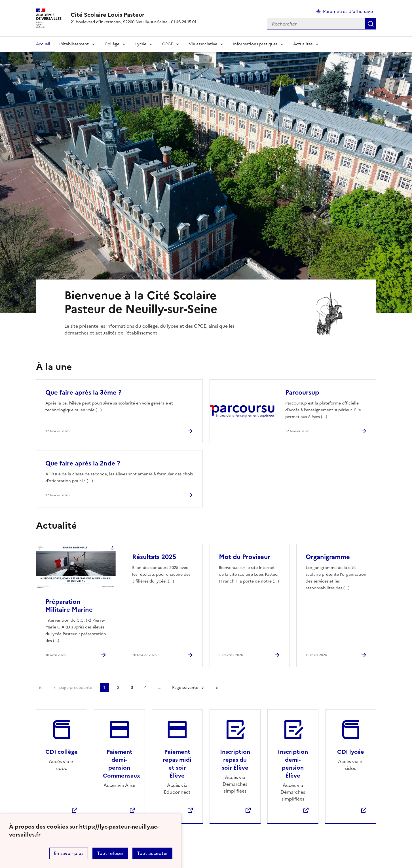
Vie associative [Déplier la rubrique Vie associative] (203, 44)
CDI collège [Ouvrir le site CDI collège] (62, 752)
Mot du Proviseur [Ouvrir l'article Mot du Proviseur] (245, 557)
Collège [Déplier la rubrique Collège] (112, 44)
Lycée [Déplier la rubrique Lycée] (141, 44)
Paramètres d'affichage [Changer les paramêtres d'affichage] (348, 11)
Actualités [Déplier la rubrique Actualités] (303, 44)
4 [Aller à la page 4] (145, 688)
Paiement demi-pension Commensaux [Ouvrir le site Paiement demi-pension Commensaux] (122, 764)
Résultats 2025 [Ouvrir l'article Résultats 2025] (154, 557)
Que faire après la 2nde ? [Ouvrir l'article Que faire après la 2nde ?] (83, 463)
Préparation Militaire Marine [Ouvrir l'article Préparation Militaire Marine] (69, 606)
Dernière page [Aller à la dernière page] (217, 688)
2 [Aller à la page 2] (118, 688)
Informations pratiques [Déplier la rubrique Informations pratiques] (255, 44)
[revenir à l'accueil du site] (133, 15)
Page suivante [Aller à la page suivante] (185, 688)
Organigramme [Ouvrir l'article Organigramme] (328, 557)
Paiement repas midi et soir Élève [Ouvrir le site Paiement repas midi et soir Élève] (177, 764)
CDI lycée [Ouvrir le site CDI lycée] (351, 752)
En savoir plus (69, 853)
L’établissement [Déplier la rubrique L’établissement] (74, 44)
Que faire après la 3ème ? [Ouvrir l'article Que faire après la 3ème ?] (83, 392)
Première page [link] (41, 688)
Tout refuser (110, 853)
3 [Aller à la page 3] (132, 688)
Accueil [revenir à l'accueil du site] (43, 44)
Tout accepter (152, 853)
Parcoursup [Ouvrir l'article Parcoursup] (302, 392)
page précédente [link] (76, 688)
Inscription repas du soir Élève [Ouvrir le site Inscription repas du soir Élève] (235, 760)
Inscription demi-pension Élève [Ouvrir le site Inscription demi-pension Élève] (293, 764)
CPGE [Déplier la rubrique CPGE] (168, 44)
